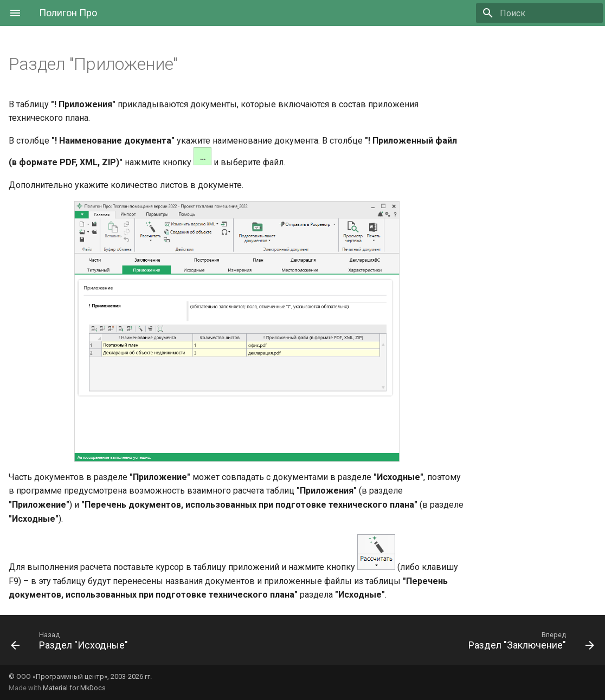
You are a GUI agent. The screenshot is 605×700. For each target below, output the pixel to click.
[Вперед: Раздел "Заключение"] (529, 643)
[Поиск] (539, 13)
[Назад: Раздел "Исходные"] (72, 643)
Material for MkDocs (74, 688)
